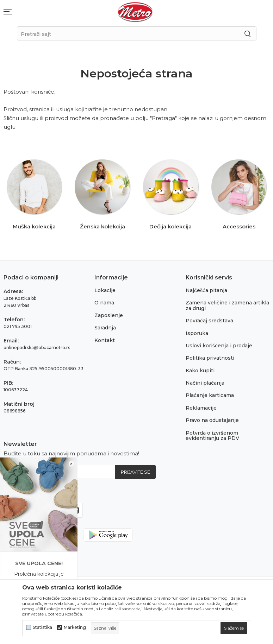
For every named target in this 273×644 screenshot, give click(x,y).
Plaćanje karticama (210, 395)
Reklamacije (201, 408)
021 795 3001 (18, 326)
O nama (104, 303)
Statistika (42, 627)
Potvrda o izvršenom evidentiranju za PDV (212, 435)
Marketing (75, 627)
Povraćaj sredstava (209, 321)
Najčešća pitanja (206, 290)
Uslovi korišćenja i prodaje (219, 346)
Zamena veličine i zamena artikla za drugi (227, 305)
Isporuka (197, 333)
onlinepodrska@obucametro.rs (37, 348)
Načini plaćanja (205, 383)
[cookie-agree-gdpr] (234, 628)
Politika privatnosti (210, 358)
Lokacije (105, 290)
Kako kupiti (200, 371)
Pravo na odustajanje (212, 420)
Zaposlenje (109, 315)
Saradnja (105, 328)
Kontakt (105, 340)
